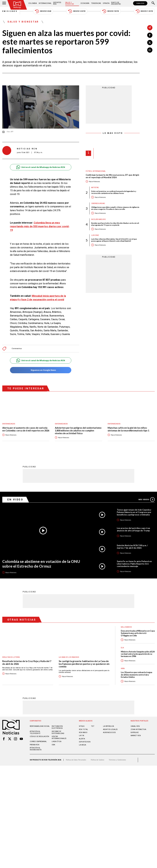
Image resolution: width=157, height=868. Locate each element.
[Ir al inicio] (17, 5)
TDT (93, 725)
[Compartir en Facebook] (150, 35)
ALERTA (82, 737)
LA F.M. (82, 734)
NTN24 (82, 725)
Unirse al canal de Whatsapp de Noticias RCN (41, 167)
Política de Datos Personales (76, 758)
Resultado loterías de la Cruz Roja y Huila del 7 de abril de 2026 (27, 661)
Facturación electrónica (57, 726)
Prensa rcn (34, 743)
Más (147, 498)
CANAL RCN (140, 3)
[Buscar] (153, 3)
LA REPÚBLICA (108, 725)
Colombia (33, 3)
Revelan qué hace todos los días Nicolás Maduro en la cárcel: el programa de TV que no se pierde (115, 224)
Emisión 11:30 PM (144, 11)
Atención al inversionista (36, 747)
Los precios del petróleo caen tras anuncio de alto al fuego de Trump (133, 528)
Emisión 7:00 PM (110, 11)
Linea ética (56, 740)
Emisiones (10, 11)
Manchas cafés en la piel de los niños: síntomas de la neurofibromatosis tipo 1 (128, 428)
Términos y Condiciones (117, 758)
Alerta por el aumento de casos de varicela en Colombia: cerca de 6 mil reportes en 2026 (26, 428)
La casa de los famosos (69, 656)
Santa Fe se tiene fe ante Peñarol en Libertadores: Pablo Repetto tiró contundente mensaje (134, 562)
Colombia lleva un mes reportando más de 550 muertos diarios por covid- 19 (40, 226)
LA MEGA (82, 743)
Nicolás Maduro (99, 219)
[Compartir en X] (150, 43)
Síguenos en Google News (41, 369)
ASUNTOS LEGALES (110, 728)
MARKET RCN (136, 734)
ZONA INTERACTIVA (138, 728)
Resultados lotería (11, 656)
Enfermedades (9, 422)
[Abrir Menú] (4, 3)
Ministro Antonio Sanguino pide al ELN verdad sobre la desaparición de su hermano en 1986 (138, 652)
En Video (15, 498)
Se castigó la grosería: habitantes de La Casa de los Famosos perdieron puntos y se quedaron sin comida (84, 662)
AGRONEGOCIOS (109, 731)
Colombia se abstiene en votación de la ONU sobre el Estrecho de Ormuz (41, 562)
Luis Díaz (95, 235)
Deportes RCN (57, 3)
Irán (123, 667)
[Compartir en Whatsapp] (150, 50)
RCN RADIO (83, 731)
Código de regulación (39, 735)
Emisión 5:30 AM (43, 11)
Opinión (106, 3)
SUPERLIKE (135, 731)
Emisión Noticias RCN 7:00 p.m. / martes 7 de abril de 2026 (132, 545)
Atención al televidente (35, 731)
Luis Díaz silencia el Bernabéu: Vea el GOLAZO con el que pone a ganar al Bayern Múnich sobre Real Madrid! (114, 240)
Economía (85, 3)
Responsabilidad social (40, 725)
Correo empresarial (38, 740)
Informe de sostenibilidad (58, 731)
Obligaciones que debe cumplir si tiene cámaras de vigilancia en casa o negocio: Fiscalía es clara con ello (115, 208)
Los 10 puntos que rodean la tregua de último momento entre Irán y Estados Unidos (136, 673)
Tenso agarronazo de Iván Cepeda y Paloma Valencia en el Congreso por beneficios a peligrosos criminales (134, 511)
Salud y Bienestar (70, 3)
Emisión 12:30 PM (77, 11)
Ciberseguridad (98, 203)
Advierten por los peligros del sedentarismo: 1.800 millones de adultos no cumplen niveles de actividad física (78, 429)
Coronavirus (17, 347)
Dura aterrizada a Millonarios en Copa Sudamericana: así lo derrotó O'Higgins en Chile (138, 632)
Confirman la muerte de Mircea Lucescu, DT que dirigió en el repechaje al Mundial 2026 (112, 176)
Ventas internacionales (59, 736)
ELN (122, 646)
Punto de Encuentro (116, 3)
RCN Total (83, 728)
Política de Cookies (98, 758)
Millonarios (126, 625)
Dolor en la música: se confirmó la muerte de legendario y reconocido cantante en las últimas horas (114, 192)
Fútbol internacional (96, 171)
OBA (53, 743)
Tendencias (96, 3)
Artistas (95, 188)
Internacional (45, 3)
